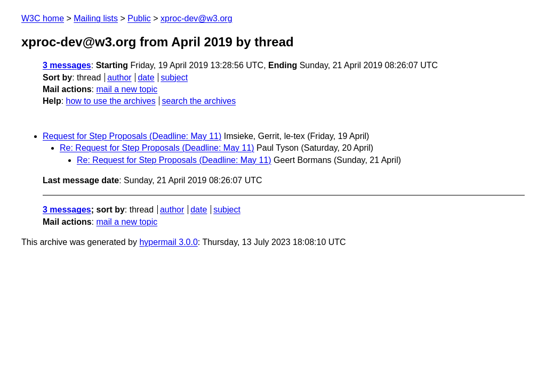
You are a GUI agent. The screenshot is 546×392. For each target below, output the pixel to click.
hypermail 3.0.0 (168, 242)
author (119, 77)
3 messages (67, 65)
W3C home (43, 18)
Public (139, 18)
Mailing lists (96, 18)
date (146, 77)
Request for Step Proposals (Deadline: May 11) (132, 136)
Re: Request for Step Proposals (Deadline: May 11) (157, 148)
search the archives (199, 101)
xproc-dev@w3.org (196, 18)
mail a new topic (127, 89)
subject (174, 77)
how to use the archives (111, 101)
